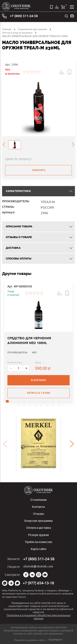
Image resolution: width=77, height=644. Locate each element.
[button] (62, 72)
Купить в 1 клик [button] (39, 393)
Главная (7, 29)
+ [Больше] (26, 368)
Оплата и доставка (39, 528)
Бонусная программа (38, 521)
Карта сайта (38, 549)
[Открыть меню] (72, 7)
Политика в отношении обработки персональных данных (39, 617)
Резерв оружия (38, 535)
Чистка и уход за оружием (17, 33)
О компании (38, 500)
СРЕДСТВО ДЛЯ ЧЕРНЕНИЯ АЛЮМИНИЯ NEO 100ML (29, 340)
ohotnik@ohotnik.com (38, 566)
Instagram (39, 575)
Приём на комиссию (39, 542)
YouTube (45, 575)
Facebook (26, 575)
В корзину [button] (38, 380)
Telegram (11, 583)
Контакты (38, 507)
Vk (32, 575)
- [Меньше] (11, 368)
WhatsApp (5, 583)
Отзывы (39, 514)
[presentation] (4, 145)
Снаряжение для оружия (33, 29)
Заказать (39, 170)
